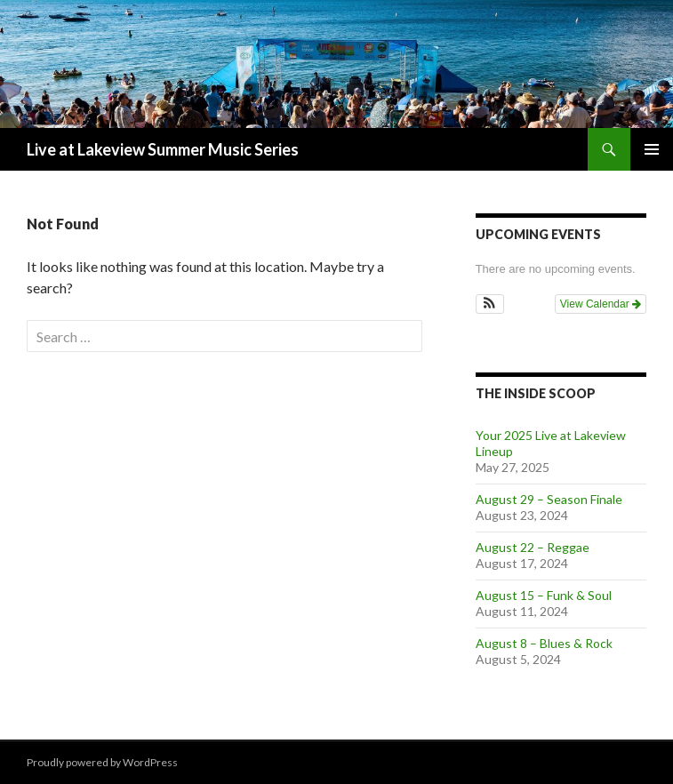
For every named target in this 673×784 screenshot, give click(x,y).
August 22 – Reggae (533, 547)
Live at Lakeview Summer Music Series (163, 149)
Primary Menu (652, 149)
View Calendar (601, 304)
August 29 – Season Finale (549, 499)
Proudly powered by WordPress (102, 762)
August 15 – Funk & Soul (544, 595)
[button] (490, 304)
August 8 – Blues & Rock (544, 643)
